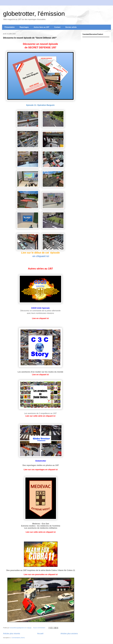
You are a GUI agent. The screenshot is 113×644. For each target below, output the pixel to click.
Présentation (10, 27)
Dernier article (71, 27)
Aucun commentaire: (39, 628)
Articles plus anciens (69, 634)
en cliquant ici (40, 256)
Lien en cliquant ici (40, 318)
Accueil (40, 634)
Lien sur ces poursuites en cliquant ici (41, 574)
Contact (57, 27)
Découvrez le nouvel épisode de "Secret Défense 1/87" (30, 38)
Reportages (24, 27)
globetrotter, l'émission (34, 14)
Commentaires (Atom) (18, 638)
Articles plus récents (12, 634)
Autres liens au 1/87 (41, 27)
